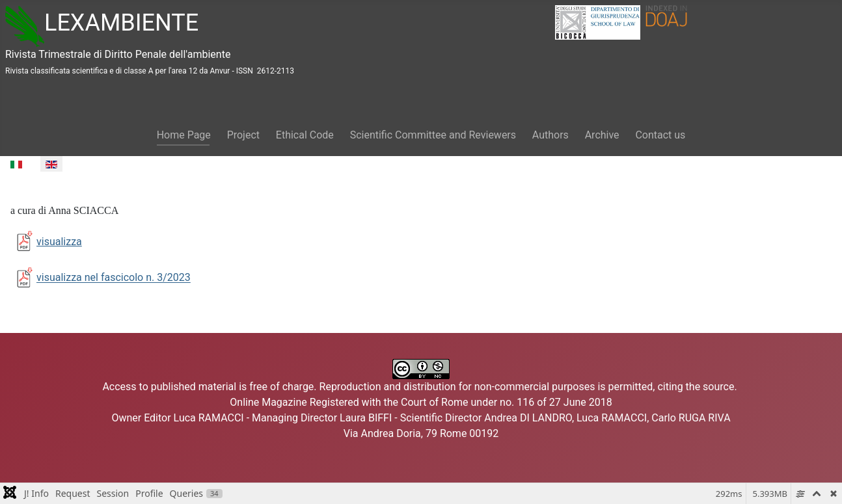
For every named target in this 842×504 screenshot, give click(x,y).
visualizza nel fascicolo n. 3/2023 (114, 278)
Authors (550, 135)
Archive (602, 135)
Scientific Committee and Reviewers (433, 135)
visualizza (46, 242)
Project (243, 135)
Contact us (660, 135)
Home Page (184, 135)
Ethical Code (305, 135)
